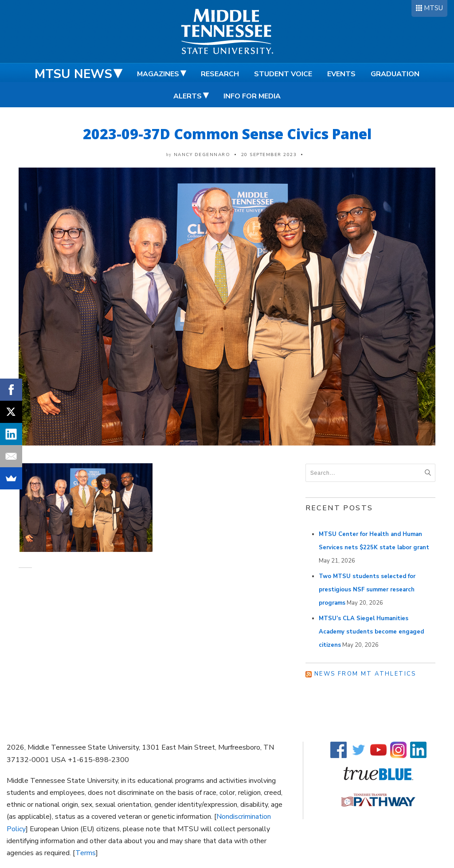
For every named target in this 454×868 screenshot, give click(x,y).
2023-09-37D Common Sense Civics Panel (227, 134)
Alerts (188, 96)
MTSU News (73, 74)
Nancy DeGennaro (202, 155)
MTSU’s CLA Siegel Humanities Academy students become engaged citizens (371, 632)
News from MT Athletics (365, 674)
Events (341, 74)
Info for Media (252, 96)
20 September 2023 (269, 155)
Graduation (395, 74)
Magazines (158, 74)
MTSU (433, 8)
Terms (86, 853)
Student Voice (283, 74)
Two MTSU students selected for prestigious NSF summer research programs (367, 590)
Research (220, 74)
